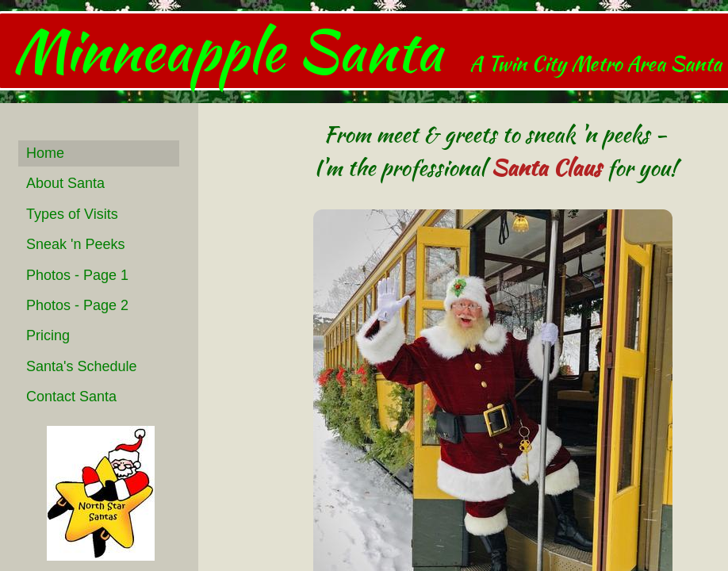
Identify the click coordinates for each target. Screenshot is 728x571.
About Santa (65, 183)
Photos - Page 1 (77, 275)
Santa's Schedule (82, 366)
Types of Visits (72, 214)
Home (45, 153)
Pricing (48, 335)
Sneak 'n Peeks (76, 244)
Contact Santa (71, 397)
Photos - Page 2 (77, 305)
